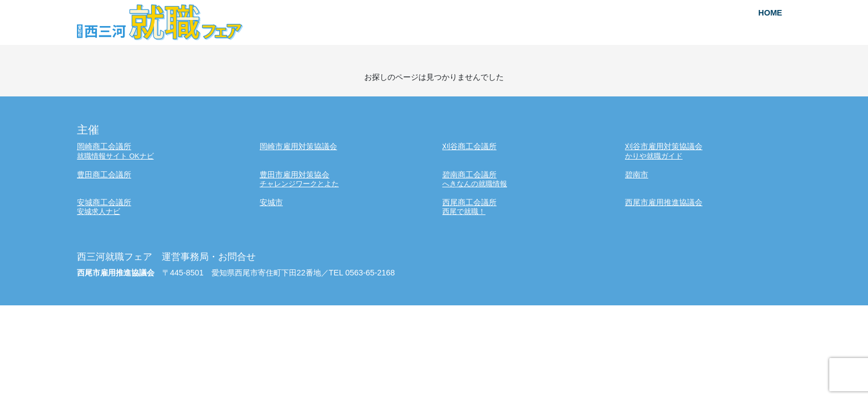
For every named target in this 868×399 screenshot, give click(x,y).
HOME (770, 13)
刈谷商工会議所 (469, 146)
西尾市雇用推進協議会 (664, 202)
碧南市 (637, 175)
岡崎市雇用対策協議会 (298, 146)
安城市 (271, 202)
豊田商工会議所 (104, 175)
